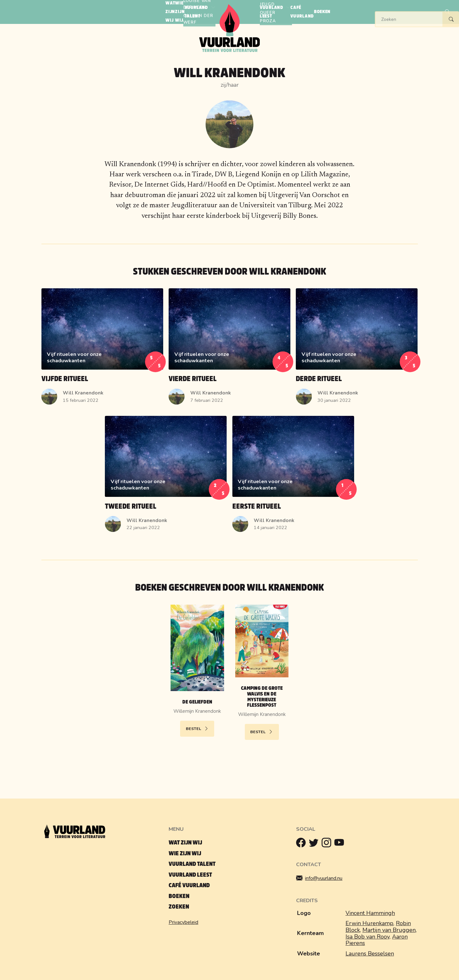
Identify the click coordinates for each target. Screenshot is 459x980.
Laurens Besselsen (370, 954)
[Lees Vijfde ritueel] (102, 349)
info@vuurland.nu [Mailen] (324, 878)
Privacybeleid (183, 922)
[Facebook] (302, 844)
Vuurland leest (190, 875)
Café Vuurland (189, 885)
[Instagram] (328, 844)
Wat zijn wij (185, 843)
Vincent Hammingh (370, 913)
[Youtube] (341, 844)
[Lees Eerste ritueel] (293, 477)
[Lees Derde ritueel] (357, 349)
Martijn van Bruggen (389, 930)
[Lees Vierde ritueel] (229, 349)
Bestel (197, 729)
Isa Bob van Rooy (368, 937)
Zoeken (179, 907)
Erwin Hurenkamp (369, 923)
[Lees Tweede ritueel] (166, 477)
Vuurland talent (192, 864)
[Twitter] (315, 844)
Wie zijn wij (185, 854)
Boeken (179, 896)
